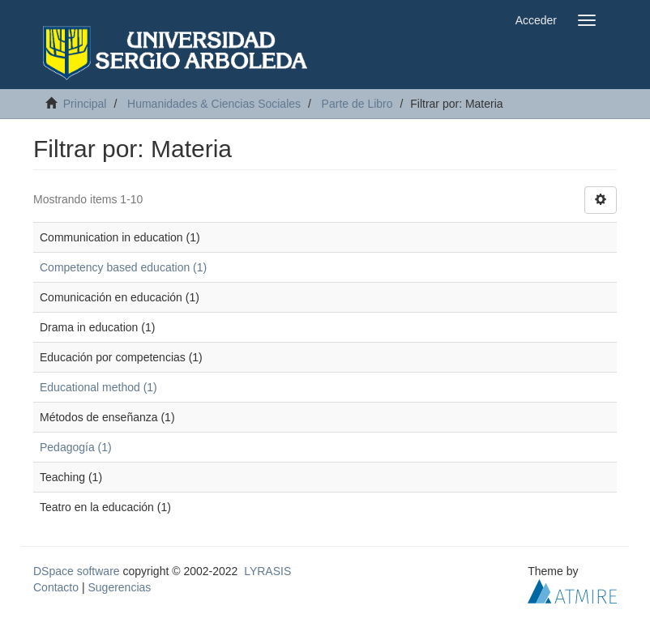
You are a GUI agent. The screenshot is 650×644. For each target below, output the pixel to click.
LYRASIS (267, 571)
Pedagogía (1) (76, 447)
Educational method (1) (98, 387)
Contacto (56, 587)
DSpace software (77, 571)
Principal (85, 104)
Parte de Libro (357, 104)
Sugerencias (119, 587)
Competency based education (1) (123, 267)
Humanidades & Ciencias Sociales (214, 104)
